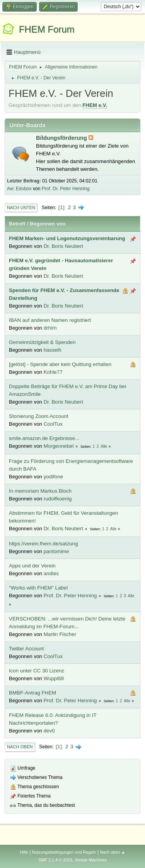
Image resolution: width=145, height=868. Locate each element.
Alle (104, 446)
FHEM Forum (47, 29)
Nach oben (20, 747)
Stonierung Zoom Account (38, 416)
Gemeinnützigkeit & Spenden (42, 342)
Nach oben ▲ (113, 852)
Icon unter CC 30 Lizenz (37, 671)
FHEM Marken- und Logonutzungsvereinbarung (67, 238)
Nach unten (21, 208)
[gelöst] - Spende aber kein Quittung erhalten (60, 364)
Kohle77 (53, 372)
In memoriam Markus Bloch (40, 491)
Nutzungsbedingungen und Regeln (64, 852)
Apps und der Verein (32, 566)
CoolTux (53, 424)
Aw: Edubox (19, 189)
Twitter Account (26, 649)
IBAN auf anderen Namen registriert (50, 320)
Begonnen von (48, 224)
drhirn (50, 328)
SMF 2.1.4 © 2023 (55, 860)
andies (51, 573)
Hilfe (24, 852)
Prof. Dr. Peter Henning (66, 189)
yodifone (53, 477)
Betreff (17, 224)
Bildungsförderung (62, 138)
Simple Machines (91, 860)
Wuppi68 (54, 678)
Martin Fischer (60, 634)
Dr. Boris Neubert (63, 246)
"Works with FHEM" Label (38, 588)
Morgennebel (59, 446)
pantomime (56, 551)
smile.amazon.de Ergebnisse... (44, 438)
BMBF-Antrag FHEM (32, 693)
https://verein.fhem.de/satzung (43, 544)
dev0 (49, 731)
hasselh (53, 350)
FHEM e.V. (95, 105)
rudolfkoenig (58, 499)
